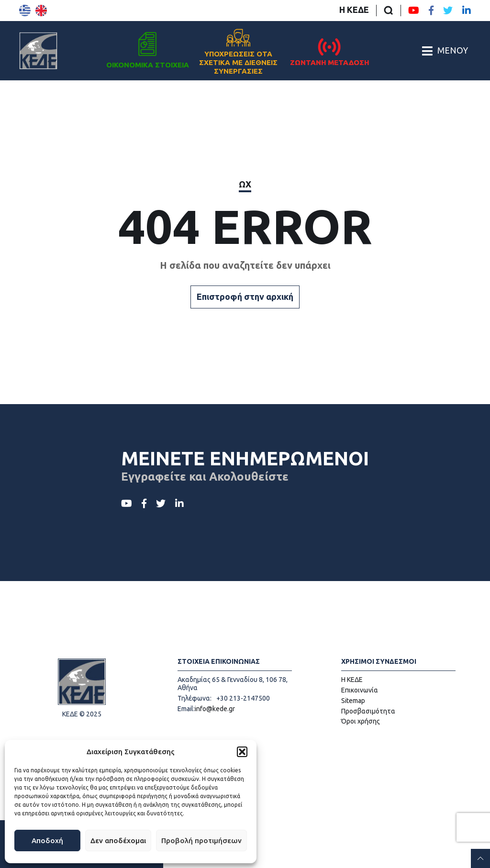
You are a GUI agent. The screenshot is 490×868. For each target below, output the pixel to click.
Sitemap (353, 701)
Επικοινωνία (360, 690)
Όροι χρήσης (361, 721)
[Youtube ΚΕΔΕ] (414, 11)
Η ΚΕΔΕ (354, 10)
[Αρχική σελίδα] (38, 51)
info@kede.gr (215, 709)
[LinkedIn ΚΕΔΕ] (467, 11)
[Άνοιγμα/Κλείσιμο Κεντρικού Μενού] (445, 51)
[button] (242, 752)
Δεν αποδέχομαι (118, 841)
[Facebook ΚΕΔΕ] (431, 11)
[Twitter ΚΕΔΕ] (448, 11)
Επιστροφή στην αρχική (245, 297)
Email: (186, 709)
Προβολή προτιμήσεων (201, 841)
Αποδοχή (47, 841)
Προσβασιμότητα (368, 711)
